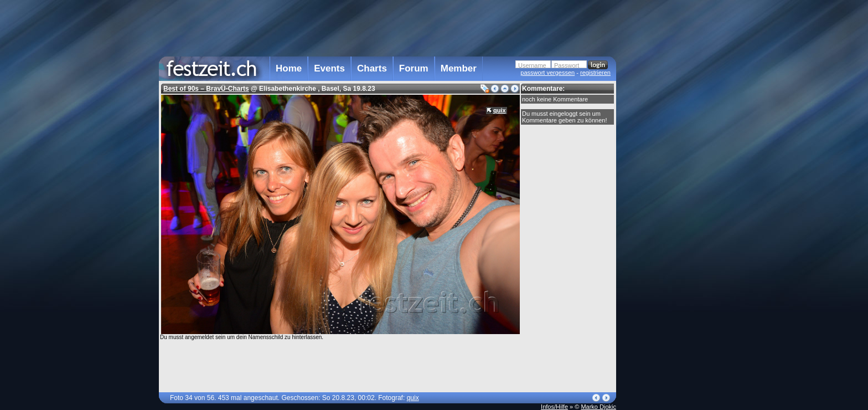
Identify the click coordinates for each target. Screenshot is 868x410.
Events (329, 68)
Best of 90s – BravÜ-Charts (206, 89)
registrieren (595, 73)
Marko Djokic (598, 407)
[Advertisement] (665, 223)
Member (459, 68)
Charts (372, 68)
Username (532, 65)
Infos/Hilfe (554, 407)
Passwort (567, 65)
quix (500, 110)
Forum (414, 68)
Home (289, 68)
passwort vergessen (547, 73)
